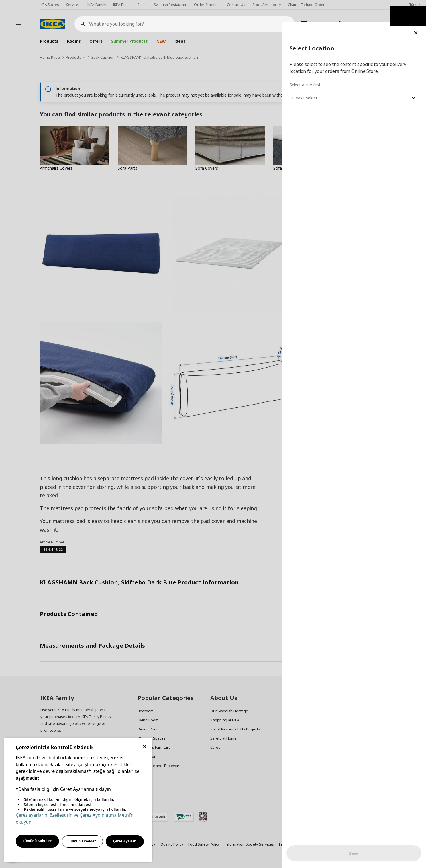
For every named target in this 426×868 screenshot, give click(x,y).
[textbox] (358, 76)
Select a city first (312, 62)
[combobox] (358, 75)
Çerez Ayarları (125, 841)
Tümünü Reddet (82, 841)
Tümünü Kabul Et (37, 841)
